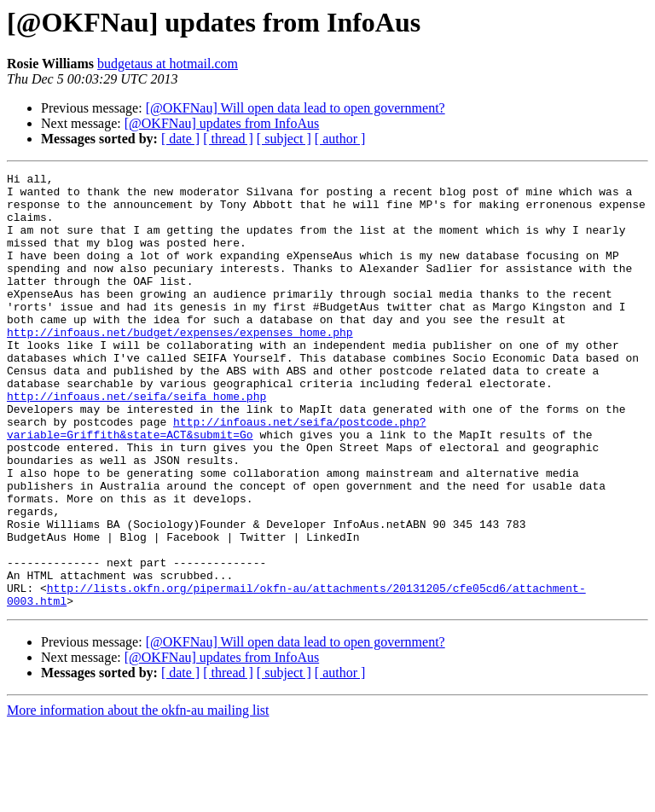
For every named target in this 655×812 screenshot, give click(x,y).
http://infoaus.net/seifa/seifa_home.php (136, 442)
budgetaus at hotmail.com (168, 64)
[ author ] (340, 139)
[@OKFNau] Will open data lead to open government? (296, 108)
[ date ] (180, 139)
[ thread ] (228, 139)
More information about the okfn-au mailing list (138, 797)
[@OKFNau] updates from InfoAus (222, 123)
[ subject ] (284, 139)
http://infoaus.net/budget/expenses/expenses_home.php (180, 365)
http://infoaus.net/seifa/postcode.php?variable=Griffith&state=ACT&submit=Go (216, 480)
